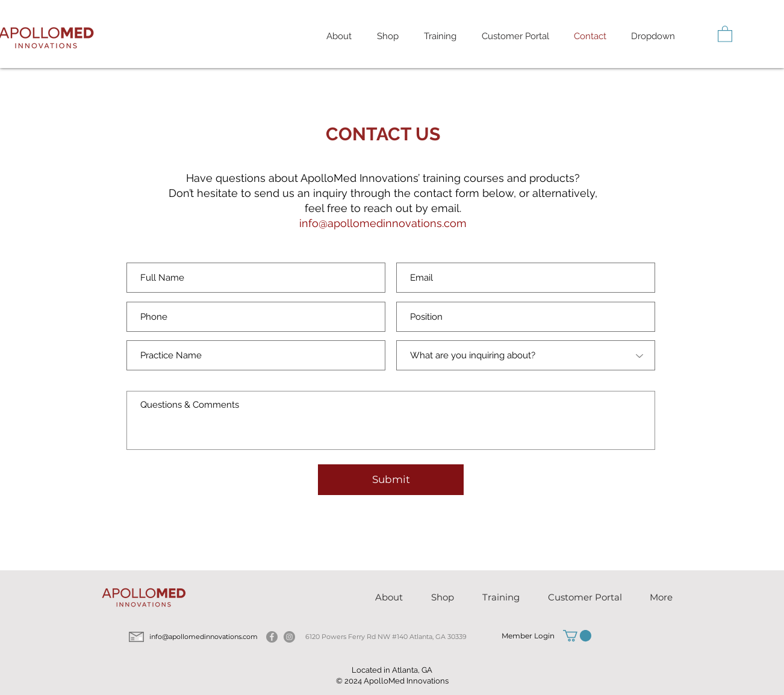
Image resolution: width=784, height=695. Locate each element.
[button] (440, 36)
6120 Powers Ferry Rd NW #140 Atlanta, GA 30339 (386, 637)
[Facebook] (272, 637)
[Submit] (391, 480)
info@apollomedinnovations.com (383, 223)
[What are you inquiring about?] (526, 355)
